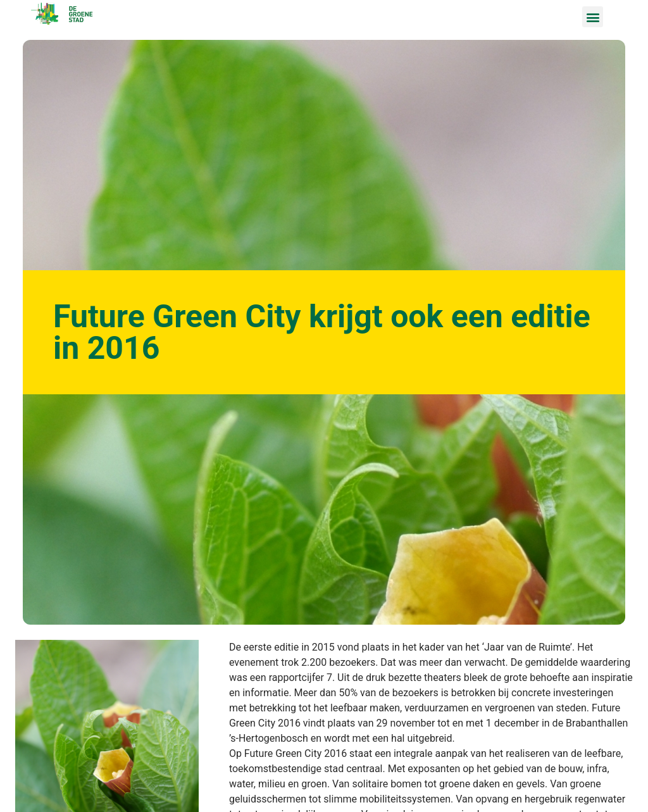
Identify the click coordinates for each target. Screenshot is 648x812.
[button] (593, 17)
